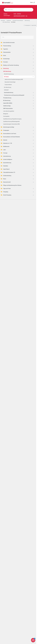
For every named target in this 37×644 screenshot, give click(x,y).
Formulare (4, 62)
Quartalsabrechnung (9, 93)
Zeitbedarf (6, 90)
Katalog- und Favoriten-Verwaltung (10, 65)
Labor (3, 150)
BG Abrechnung (7, 100)
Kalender (4, 140)
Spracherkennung (6, 163)
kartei (15, 14)
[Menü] (33, 2)
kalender (19, 14)
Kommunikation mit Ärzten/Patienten (10, 137)
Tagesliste (4, 49)
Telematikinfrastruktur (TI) (8, 172)
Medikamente (5, 146)
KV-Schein (6, 77)
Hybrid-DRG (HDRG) (8, 103)
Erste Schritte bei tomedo (8, 42)
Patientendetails (6, 52)
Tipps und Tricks (6, 188)
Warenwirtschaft (6, 182)
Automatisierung (6, 156)
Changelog (4, 192)
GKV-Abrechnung (7, 71)
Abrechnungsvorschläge (7, 127)
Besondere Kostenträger (10, 82)
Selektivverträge (7, 106)
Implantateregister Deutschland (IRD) (12, 124)
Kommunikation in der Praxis (8, 133)
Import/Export (5, 169)
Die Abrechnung (8, 87)
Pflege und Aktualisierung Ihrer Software (11, 185)
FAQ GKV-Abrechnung (9, 74)
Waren (3, 179)
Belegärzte (6, 114)
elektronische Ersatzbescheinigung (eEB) (14, 79)
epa (26, 16)
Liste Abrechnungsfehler (9, 111)
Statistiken (4, 166)
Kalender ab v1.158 (6, 143)
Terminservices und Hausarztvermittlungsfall (14, 95)
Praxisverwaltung (6, 46)
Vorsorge (4, 153)
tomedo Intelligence (6, 159)
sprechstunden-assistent (19, 16)
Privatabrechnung (7, 98)
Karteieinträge (5, 59)
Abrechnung (5, 68)
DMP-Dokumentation (8, 108)
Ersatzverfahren (8, 85)
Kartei (3, 55)
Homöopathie (6, 116)
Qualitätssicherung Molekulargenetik (11, 121)
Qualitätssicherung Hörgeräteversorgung (12, 119)
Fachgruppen (5, 130)
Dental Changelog (6, 195)
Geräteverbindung (6, 176)
